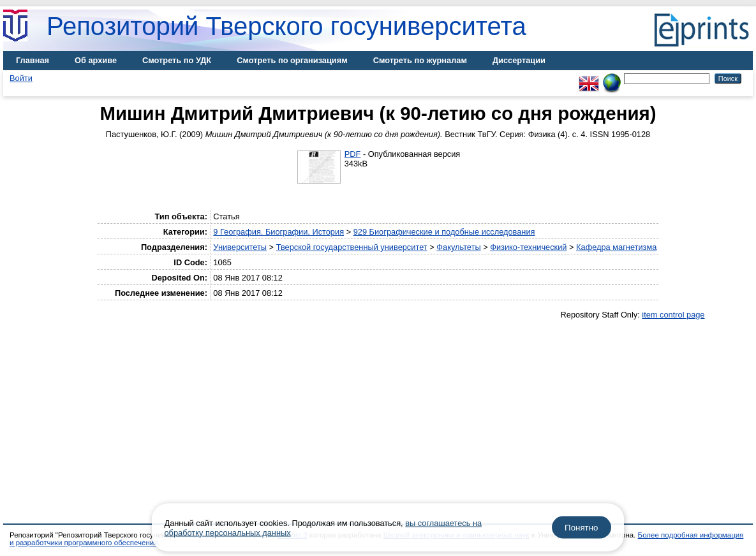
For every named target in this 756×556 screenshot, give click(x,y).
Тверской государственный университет (352, 247)
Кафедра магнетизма (616, 247)
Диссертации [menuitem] (519, 60)
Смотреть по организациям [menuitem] (292, 60)
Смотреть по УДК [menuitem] (177, 60)
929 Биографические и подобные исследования (444, 232)
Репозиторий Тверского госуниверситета (286, 26)
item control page (673, 315)
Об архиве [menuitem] (96, 60)
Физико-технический (528, 247)
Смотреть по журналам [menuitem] (420, 60)
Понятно (581, 528)
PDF (353, 154)
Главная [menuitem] (33, 60)
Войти (21, 78)
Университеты (240, 247)
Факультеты (458, 247)
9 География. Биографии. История (278, 232)
